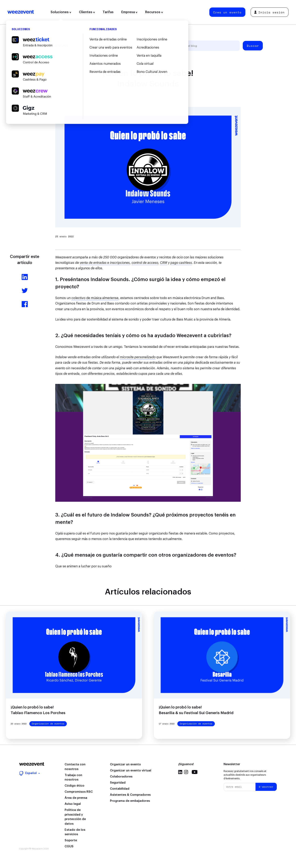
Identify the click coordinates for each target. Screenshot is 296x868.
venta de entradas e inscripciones (105, 263)
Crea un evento (227, 12)
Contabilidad (120, 789)
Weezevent (21, 12)
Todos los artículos (54, 46)
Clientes (87, 12)
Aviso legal (73, 804)
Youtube (195, 772)
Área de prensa (76, 798)
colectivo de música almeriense (95, 298)
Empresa (129, 12)
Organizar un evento (125, 764)
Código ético (75, 786)
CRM (164, 263)
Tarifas (108, 12)
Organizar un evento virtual (131, 771)
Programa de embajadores (130, 801)
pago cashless (181, 263)
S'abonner (266, 787)
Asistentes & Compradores (130, 795)
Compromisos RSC (79, 792)
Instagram (186, 772)
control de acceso (145, 263)
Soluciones (61, 12)
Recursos (154, 12)
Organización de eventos (94, 46)
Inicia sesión (269, 12)
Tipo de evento (131, 46)
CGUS (69, 846)
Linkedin (180, 772)
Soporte (71, 840)
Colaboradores (121, 777)
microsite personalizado (138, 357)
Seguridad (118, 783)
